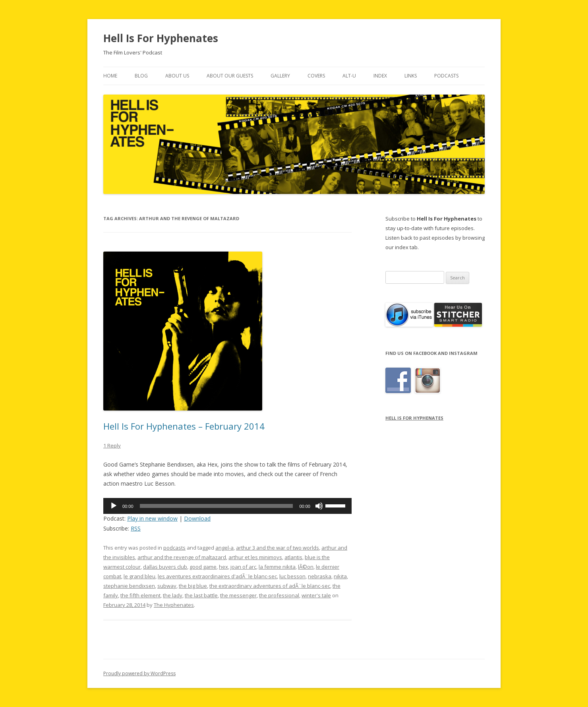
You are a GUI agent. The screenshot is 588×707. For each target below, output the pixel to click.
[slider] (217, 506)
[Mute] (319, 506)
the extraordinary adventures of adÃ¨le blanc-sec (270, 586)
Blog (141, 76)
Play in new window (152, 518)
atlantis (293, 557)
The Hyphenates (174, 605)
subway (167, 586)
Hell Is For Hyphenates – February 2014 (184, 426)
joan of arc (243, 567)
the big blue (193, 586)
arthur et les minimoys (255, 557)
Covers (316, 76)
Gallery (280, 76)
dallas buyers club (165, 567)
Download (197, 518)
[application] (227, 506)
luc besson (292, 576)
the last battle (201, 595)
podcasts (174, 548)
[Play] (114, 506)
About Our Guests (230, 76)
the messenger (238, 595)
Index (380, 76)
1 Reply (112, 446)
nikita (340, 576)
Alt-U (349, 76)
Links (411, 76)
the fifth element (140, 595)
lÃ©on (306, 567)
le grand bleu (139, 576)
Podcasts (446, 76)
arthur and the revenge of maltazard (182, 557)
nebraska (320, 576)
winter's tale (316, 595)
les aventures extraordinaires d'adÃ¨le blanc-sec (217, 576)
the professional (279, 595)
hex (223, 567)
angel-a (224, 548)
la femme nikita (277, 567)
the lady (173, 595)
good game (203, 567)
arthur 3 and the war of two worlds (278, 548)
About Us (177, 76)
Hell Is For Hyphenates (161, 38)
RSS (136, 528)
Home (110, 76)
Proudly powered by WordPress (139, 673)
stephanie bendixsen (129, 586)
